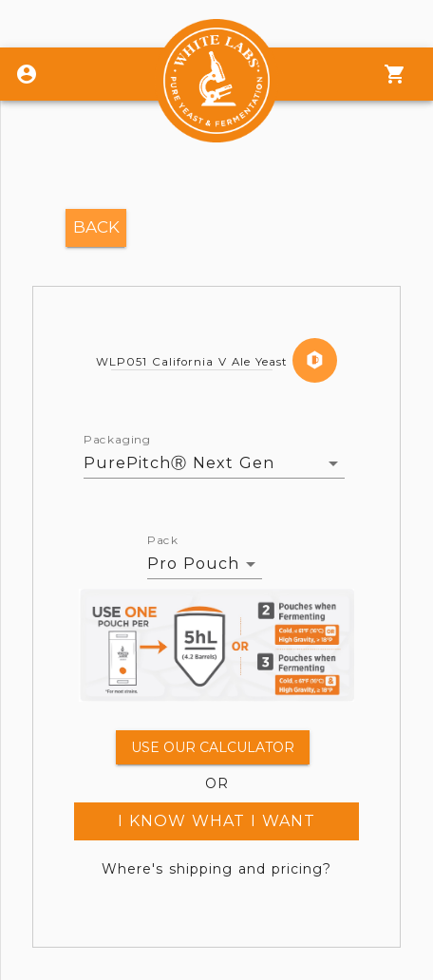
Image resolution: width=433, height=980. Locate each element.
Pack (163, 540)
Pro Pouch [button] (193, 564)
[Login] (27, 74)
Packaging (117, 440)
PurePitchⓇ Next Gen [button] (179, 463)
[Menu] (395, 74)
